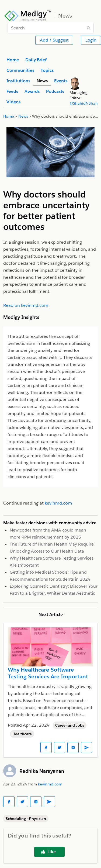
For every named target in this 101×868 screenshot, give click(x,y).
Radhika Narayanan (42, 771)
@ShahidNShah (84, 103)
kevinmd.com (50, 784)
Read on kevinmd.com (26, 305)
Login (91, 40)
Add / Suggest (54, 40)
